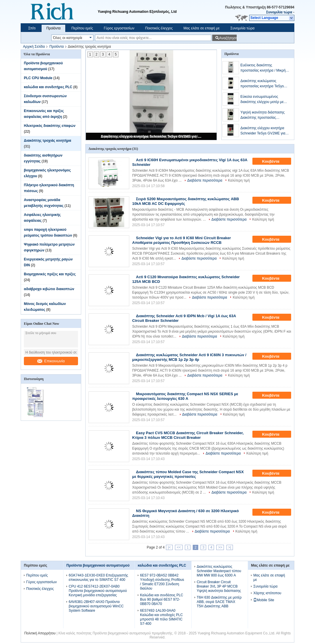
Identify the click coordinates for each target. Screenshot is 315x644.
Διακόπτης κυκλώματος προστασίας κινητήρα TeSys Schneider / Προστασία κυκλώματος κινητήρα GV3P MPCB (262, 84)
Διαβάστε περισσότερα (205, 180)
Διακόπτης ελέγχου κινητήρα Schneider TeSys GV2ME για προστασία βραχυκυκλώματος (152, 136)
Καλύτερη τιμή (239, 180)
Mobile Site (264, 600)
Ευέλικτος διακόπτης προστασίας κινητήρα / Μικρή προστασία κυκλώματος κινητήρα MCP (263, 68)
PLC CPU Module (38, 78)
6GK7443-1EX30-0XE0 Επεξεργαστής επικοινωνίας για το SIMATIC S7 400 (98, 578)
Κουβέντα (275, 162)
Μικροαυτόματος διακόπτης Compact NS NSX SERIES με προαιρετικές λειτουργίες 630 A (185, 396)
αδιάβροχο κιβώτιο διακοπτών (49, 289)
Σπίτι (32, 28)
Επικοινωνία (51, 361)
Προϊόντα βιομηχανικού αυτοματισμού (98, 565)
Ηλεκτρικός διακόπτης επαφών (50, 126)
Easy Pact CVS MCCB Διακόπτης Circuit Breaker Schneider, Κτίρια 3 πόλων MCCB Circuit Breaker (188, 435)
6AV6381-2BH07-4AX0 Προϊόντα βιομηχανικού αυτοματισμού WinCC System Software (96, 606)
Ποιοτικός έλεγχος (159, 28)
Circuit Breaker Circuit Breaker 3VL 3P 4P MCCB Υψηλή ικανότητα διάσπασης (219, 586)
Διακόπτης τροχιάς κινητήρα (47, 141)
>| (230, 547)
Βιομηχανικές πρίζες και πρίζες (50, 274)
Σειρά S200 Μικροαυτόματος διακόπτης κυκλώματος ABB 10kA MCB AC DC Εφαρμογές (186, 201)
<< (179, 547)
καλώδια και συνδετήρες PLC (48, 87)
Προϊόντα (53, 28)
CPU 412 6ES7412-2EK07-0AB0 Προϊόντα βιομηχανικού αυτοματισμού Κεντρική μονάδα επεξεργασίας (98, 591)
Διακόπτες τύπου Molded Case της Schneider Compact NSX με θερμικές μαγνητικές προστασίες (188, 474)
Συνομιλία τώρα (279, 12)
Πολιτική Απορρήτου (40, 633)
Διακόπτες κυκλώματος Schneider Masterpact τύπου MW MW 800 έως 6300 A (219, 571)
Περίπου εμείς (82, 28)
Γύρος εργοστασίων (119, 28)
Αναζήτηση (228, 38)
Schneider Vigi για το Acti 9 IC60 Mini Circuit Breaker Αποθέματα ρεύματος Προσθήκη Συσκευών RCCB (182, 240)
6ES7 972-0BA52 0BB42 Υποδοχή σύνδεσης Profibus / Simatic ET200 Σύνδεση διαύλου (162, 582)
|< (169, 547)
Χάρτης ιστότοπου (267, 593)
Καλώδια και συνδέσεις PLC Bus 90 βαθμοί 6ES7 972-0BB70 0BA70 (162, 599)
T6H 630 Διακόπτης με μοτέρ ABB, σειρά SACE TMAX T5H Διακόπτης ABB (219, 602)
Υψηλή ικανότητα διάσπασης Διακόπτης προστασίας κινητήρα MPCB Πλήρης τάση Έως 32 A (263, 115)
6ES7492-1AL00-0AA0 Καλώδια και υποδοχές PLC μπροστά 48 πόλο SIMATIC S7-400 (161, 617)
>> (220, 547)
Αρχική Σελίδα (34, 47)
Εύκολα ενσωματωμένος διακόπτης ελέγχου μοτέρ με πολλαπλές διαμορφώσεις (262, 100)
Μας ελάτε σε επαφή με (201, 28)
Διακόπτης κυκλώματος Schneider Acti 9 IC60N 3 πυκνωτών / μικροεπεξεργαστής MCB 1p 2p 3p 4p (189, 357)
